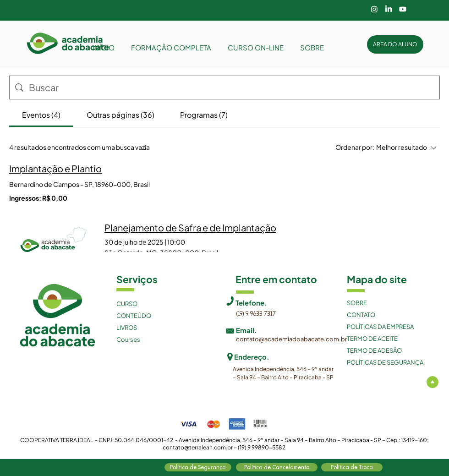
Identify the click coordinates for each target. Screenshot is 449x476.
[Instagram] (374, 9)
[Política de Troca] (352, 467)
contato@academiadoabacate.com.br (291, 339)
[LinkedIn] (389, 9)
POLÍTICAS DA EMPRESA (380, 327)
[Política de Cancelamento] (277, 467)
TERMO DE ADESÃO (374, 350)
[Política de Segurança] (198, 467)
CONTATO (361, 315)
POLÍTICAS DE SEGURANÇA (385, 362)
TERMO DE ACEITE (372, 339)
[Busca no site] (231, 88)
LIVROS (127, 328)
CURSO (127, 304)
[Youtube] (403, 9)
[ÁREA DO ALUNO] (395, 44)
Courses (128, 339)
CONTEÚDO (134, 316)
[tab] (41, 115)
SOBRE (357, 303)
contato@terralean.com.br (198, 447)
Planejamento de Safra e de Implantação (190, 227)
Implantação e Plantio (55, 168)
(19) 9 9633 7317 (256, 314)
